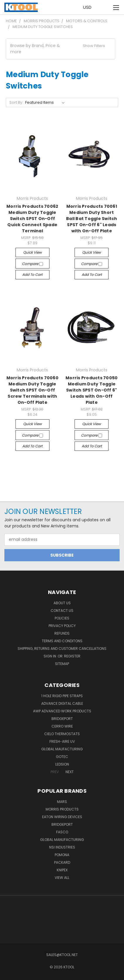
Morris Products (62, 809)
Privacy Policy (62, 626)
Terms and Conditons (62, 641)
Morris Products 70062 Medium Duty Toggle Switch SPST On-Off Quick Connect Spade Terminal (32, 219)
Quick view (32, 252)
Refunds (62, 633)
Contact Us (62, 611)
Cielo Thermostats (62, 734)
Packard (62, 862)
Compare (32, 264)
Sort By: (16, 102)
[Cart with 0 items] (104, 7)
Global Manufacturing (62, 840)
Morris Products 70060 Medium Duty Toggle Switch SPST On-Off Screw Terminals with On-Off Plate (32, 390)
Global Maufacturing (62, 749)
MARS (62, 802)
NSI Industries (62, 847)
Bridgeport (62, 719)
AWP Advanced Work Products (62, 711)
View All (62, 878)
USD (89, 7)
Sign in (50, 656)
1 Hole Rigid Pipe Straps (62, 696)
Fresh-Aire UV (62, 741)
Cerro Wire (62, 726)
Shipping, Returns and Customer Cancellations (62, 649)
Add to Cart (32, 275)
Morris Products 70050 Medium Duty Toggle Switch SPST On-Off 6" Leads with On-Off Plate (92, 390)
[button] (61, 49)
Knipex (62, 870)
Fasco (62, 832)
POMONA (62, 855)
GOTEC (62, 757)
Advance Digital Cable (62, 703)
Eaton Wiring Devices (62, 817)
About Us (62, 603)
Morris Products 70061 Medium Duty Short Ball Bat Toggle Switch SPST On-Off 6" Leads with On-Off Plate (92, 219)
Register (72, 656)
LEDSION (62, 764)
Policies (62, 618)
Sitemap (62, 664)
